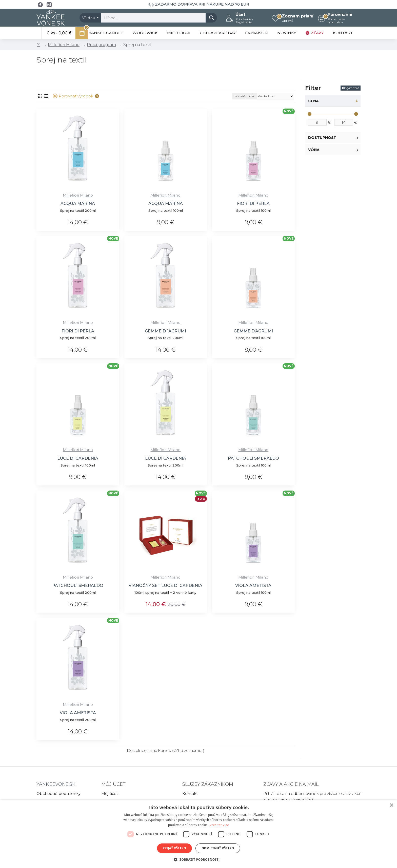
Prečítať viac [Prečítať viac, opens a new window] (219, 825)
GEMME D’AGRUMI (253, 331)
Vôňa (314, 150)
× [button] (391, 805)
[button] (199, 859)
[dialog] (198, 834)
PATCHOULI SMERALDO (253, 458)
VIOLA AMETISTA (253, 586)
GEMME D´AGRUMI (165, 331)
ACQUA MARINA (78, 204)
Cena (313, 101)
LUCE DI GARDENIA (78, 458)
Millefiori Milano (64, 45)
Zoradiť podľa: (245, 96)
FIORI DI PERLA (253, 204)
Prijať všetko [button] (175, 848)
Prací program (101, 45)
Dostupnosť (322, 138)
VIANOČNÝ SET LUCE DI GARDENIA (165, 586)
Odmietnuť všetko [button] (218, 848)
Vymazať (352, 88)
